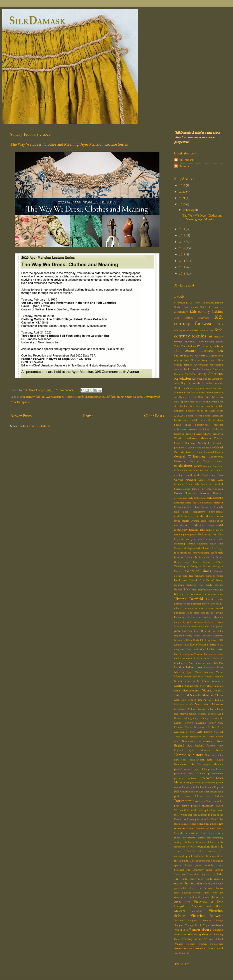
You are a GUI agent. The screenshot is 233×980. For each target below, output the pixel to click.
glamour (218, 571)
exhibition (181, 525)
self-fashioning (114, 397)
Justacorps (180, 640)
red (210, 815)
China (212, 443)
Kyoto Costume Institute (204, 645)
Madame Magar (214, 672)
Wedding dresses (200, 934)
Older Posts (154, 416)
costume (208, 466)
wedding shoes (191, 939)
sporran (178, 865)
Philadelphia (189, 787)
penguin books (194, 783)
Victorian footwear (207, 916)
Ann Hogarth (182, 383)
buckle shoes (183, 425)
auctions (188, 388)
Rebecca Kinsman (198, 815)
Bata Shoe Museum (210, 397)
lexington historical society (196, 659)
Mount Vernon (184, 723)
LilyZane (189, 663)
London (218, 663)
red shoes (218, 815)
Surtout (219, 870)
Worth (185, 953)
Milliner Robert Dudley (201, 709)
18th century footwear (199, 320)
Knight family (182, 645)
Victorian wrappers (186, 921)
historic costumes (214, 594)
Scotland (201, 838)
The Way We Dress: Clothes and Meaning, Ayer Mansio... (202, 217)
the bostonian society (198, 883)
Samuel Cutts (182, 833)
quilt (200, 810)
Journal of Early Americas (208, 636)
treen (187, 902)
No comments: (65, 390)
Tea (176, 879)
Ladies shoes (215, 649)
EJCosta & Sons (183, 507)
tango (204, 874)
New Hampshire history (199, 752)
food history (181, 553)
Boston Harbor (194, 416)
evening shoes (215, 521)
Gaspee (187, 562)
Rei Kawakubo (215, 819)
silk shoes (210, 856)
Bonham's (179, 411)
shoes (214, 847)
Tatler (220, 874)
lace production (196, 649)
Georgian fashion (201, 567)
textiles (178, 883)
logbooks (207, 663)
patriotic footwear (186, 778)
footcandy (193, 553)
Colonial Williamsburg (190, 456)
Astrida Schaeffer (202, 383)
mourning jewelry (206, 723)
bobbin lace (187, 406)
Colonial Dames (214, 452)
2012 (182, 273)
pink (220, 792)
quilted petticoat (214, 810)
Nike (192, 764)
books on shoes (206, 411)
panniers (188, 769)
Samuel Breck (215, 829)
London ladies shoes (188, 667)
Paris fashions (197, 774)
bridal (186, 420)
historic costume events (189, 594)
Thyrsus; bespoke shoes (196, 893)
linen (198, 663)
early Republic (215, 498)
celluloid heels (194, 434)
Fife (221, 544)
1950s (177, 346)
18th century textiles (199, 333)
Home (88, 416)
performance (96, 397)
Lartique (209, 654)
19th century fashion (210, 346)
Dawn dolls (192, 484)
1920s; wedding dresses (210, 342)
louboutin (209, 668)
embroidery (204, 516)
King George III (214, 640)
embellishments (184, 516)
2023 (183, 185)
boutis (177, 420)
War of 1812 (181, 930)
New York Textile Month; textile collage (199, 760)
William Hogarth (185, 944)
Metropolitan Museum (209, 704)
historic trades (182, 604)
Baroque (192, 397)
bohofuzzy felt (214, 406)
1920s (193, 342)
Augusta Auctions (205, 388)
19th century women (205, 356)
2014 (182, 261)
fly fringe (218, 548)
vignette (206, 921)
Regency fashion (196, 819)
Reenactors (180, 819)
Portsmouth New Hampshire (208, 801)
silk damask (207, 851)
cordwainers (183, 466)
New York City (214, 755)
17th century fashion (212, 303)
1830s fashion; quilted (186, 307)
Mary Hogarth (208, 686)
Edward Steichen (214, 503)
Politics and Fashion (209, 796)
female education (198, 544)
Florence (206, 548)
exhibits (198, 525)
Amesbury (218, 379)
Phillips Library (204, 787)
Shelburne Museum (195, 842)
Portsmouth (183, 801)
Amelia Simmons (202, 369)
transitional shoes (198, 897)
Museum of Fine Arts (208, 727)
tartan (212, 874)
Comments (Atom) (38, 426)
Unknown (185, 166)
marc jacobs (192, 681)
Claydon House (193, 448)
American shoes (202, 379)
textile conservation (192, 879)
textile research (214, 879)
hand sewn (181, 580)
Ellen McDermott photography (203, 512)
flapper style (194, 548)
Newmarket (181, 764)
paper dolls (200, 769)
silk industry (196, 856)
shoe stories (188, 847)
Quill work (190, 810)
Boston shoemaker (213, 416)
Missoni (202, 714)
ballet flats (190, 393)
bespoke (194, 402)
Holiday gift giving (212, 613)
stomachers (209, 865)
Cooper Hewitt (213, 461)
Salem (190, 829)
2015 (182, 254)
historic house (214, 599)
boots (220, 411)
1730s (189, 303)
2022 (183, 192)
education (198, 503)
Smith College (133, 397)
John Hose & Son (205, 631)
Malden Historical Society (198, 677)
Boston (179, 415)
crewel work (192, 475)
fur (212, 557)
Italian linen (189, 627)
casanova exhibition (199, 429)
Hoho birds (193, 613)
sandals (212, 833)
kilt (202, 640)
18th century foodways (192, 318)
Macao (198, 672)
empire (185, 521)
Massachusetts (191, 691)
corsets (198, 466)
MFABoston (181, 709)
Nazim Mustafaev (191, 737)
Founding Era (207, 553)
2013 (182, 267)
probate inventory (202, 806)
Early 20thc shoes (197, 498)
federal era (209, 539)
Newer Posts (21, 416)
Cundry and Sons (212, 475)
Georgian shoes (198, 571)
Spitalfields (217, 861)
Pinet (206, 792)
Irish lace (210, 622)
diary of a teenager (203, 489)
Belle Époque (181, 402)
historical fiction (200, 604)
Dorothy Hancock (211, 493)
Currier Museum (185, 480)
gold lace (188, 576)
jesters (220, 627)
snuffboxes (205, 861)
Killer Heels (193, 640)
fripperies (204, 557)
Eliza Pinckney (202, 507)
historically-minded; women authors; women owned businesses (199, 608)
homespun (194, 617)
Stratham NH (182, 870)
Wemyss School (213, 939)
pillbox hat (197, 792)
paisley (178, 769)
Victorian (197, 911)
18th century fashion (32, 397)
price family (181, 806)
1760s (197, 303)
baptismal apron (204, 393)
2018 (182, 235)
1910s (186, 342)
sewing (178, 842)
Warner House (200, 929)
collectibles (208, 448)
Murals (189, 727)
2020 (183, 204)
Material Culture (213, 695)
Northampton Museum (210, 764)
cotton (209, 471)
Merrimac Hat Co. (184, 704)
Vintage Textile (193, 925)
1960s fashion (189, 346)
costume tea (196, 471)
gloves (178, 576)
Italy (199, 627)
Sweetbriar (180, 874)
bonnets (190, 411)
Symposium (193, 874)
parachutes (180, 774)
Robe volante (181, 824)
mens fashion (215, 700)
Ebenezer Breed (183, 503)
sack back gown (208, 824)
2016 (182, 248)
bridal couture (199, 420)
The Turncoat (205, 888)
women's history (205, 948)
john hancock (183, 631)
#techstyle (180, 303)
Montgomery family (196, 718)
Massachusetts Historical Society (199, 693)
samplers (200, 829)
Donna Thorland (185, 493)
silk (221, 846)
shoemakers (203, 846)
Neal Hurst (209, 737)
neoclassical (206, 741)
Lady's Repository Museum (189, 654)
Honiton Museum (213, 617)
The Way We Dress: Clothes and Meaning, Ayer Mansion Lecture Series (69, 144)
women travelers (184, 948)
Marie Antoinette (213, 681)
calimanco (180, 429)
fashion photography (185, 535)
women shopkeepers (211, 944)
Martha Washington (186, 686)
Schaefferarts (188, 838)
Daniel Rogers (207, 480)
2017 (182, 242)
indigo (178, 622)
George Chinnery (203, 562)
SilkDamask (37, 20)
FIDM (213, 544)
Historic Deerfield (76, 397)
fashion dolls (197, 530)
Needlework (189, 741)
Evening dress (198, 521)
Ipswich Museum (193, 622)
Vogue (207, 925)
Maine (178, 677)
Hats (201, 585)
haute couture (215, 585)
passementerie (215, 774)
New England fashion (201, 746)
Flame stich (180, 548)
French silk (191, 557)
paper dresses (215, 769)
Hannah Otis (197, 580)
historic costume (213, 590)
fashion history (215, 530)
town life (217, 893)
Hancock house (214, 576)
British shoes (216, 420)
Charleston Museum (198, 438)
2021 (182, 198)
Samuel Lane (199, 833)
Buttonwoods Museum (209, 425)
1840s (203, 307)
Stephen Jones (193, 865)
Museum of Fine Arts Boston (193, 732)
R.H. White (181, 815)
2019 (182, 229)
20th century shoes (203, 360)
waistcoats (217, 925)
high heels (197, 590)
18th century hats (203, 331)
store (220, 865)
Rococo (194, 824)
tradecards (180, 897)
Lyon (189, 672)
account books (182, 369)
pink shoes (182, 796)
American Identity (195, 374)
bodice (200, 406)
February (189, 210)
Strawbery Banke (202, 870)
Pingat (213, 792)
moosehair (217, 718)
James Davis (209, 627)
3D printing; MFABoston (208, 365)
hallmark (199, 576)
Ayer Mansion (55, 397)
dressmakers (181, 498)
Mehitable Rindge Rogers (190, 700)
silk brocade (185, 851)
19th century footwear (194, 351)
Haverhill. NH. (183, 590)
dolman (219, 489)
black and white (208, 402)
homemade (180, 617)
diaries (187, 489)
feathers (198, 539)
